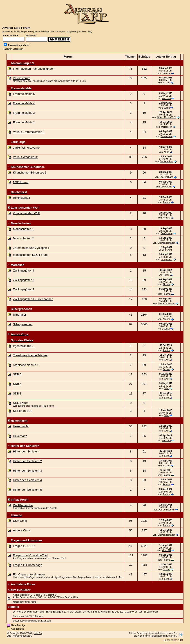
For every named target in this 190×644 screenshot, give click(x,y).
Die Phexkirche (23, 505)
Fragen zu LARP (24, 546)
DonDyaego (167, 233)
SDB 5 (17, 374)
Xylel (167, 360)
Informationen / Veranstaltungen (34, 69)
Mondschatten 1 (23, 229)
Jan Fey (38, 633)
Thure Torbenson (167, 304)
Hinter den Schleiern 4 (28, 480)
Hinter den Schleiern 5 (28, 490)
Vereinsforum (22, 78)
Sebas (166, 329)
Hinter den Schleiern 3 (28, 471)
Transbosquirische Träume (30, 355)
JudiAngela (167, 187)
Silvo (167, 388)
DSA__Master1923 (167, 117)
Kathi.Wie (46, 621)
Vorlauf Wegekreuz (25, 157)
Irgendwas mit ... (24, 346)
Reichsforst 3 (22, 198)
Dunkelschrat (166, 162)
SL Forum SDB (23, 411)
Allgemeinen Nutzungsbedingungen (155, 636)
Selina (167, 108)
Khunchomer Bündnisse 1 (30, 173)
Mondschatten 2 (23, 238)
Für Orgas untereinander (29, 574)
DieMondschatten (167, 243)
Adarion (166, 202)
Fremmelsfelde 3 (24, 113)
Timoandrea (167, 136)
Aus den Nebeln (167, 510)
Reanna (167, 73)
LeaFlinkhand (167, 177)
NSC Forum (21, 182)
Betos (167, 275)
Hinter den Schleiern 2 (28, 461)
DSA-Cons (20, 521)
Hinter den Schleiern (26, 451)
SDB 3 (17, 393)
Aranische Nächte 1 (26, 365)
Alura (167, 152)
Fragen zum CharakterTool (30, 555)
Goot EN (166, 550)
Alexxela (166, 98)
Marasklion (166, 127)
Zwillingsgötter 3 (24, 280)
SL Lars (167, 284)
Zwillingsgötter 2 (24, 289)
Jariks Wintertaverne (26, 148)
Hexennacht (21, 426)
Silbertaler (20, 315)
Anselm (167, 369)
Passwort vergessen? (14, 49)
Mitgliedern (33, 612)
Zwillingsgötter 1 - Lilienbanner (33, 299)
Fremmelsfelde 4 (24, 103)
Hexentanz (20, 436)
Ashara (167, 218)
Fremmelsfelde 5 (24, 94)
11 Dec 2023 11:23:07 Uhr (125, 612)
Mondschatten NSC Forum (30, 255)
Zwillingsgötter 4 (24, 271)
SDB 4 (17, 384)
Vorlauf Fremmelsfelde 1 (29, 132)
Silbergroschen (23, 324)
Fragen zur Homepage (28, 565)
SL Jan (167, 83)
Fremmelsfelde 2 (24, 122)
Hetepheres (167, 259)
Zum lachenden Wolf (26, 213)
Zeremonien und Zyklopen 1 (31, 248)
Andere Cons (22, 530)
